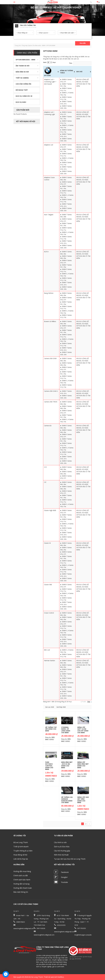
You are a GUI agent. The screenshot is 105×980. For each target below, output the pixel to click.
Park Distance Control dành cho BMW (49, 766)
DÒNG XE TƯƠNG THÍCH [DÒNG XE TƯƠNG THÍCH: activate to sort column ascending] (67, 72)
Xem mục (49, 62)
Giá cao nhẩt (50, 707)
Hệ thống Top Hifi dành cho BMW (51, 729)
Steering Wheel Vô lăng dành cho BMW (66, 730)
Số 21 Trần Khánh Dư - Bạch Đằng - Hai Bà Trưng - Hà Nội (63, 919)
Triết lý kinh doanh (21, 847)
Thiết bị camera (22, 78)
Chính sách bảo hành (22, 880)
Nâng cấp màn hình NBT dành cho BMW (83, 765)
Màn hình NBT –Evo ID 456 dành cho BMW (67, 765)
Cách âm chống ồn (23, 84)
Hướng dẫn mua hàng (22, 871)
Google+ (64, 877)
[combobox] (24, 32)
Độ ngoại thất (22, 90)
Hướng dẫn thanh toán (23, 888)
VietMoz (61, 977)
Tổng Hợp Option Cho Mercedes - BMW (33, 45)
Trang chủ (18, 45)
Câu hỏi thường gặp (62, 851)
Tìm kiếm (83, 43)
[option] (52, 20)
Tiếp (89, 702)
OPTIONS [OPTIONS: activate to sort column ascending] (48, 72)
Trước (84, 702)
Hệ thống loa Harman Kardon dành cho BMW (67, 800)
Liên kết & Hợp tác (21, 859)
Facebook (65, 872)
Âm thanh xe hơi (23, 66)
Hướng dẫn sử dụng (21, 884)
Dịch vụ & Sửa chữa (62, 847)
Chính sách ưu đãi (21, 876)
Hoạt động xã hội (20, 855)
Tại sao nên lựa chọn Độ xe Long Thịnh (70, 859)
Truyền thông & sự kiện (23, 851)
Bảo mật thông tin (21, 892)
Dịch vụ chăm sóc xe (24, 96)
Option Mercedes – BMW (25, 60)
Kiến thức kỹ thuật (61, 855)
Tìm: (80, 63)
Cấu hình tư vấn (60, 842)
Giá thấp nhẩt (61, 707)
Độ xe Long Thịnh (21, 842)
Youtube (64, 882)
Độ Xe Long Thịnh (36, 977)
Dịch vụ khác (21, 102)
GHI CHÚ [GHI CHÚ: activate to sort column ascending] (79, 72)
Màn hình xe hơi (22, 72)
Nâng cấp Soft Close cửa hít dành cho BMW (83, 730)
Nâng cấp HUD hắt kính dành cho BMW (83, 800)
